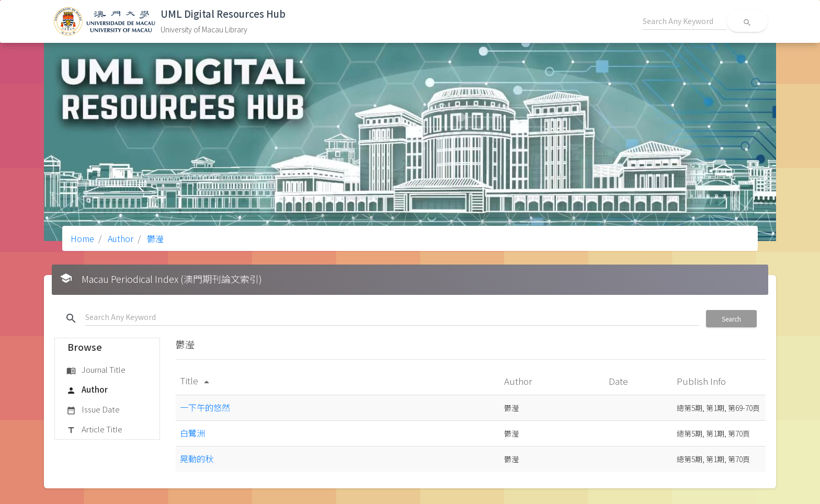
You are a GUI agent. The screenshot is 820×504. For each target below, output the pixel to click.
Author (119, 238)
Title (196, 380)
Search (731, 319)
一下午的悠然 (205, 407)
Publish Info (702, 381)
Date (619, 381)
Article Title (94, 430)
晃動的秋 (197, 459)
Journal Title (96, 370)
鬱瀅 (154, 238)
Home (82, 238)
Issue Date (93, 410)
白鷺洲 (192, 433)
